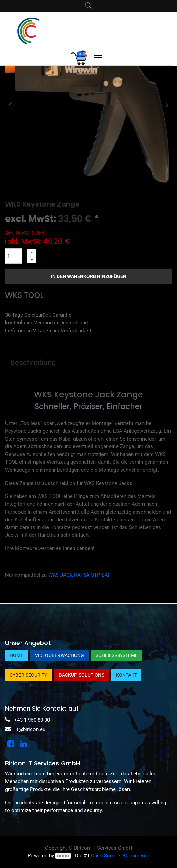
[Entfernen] (31, 260)
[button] (10, 105)
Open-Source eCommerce (120, 856)
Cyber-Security (28, 675)
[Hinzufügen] (31, 252)
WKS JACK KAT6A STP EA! (79, 575)
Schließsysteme (117, 655)
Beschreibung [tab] (33, 362)
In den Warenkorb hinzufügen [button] (89, 276)
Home (16, 655)
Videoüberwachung (59, 655)
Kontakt (126, 675)
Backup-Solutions (81, 675)
